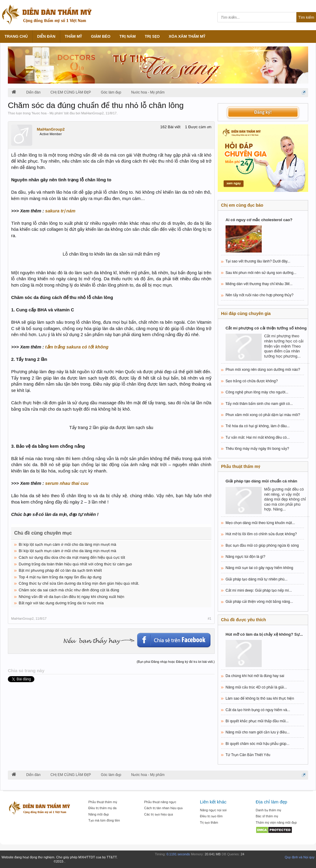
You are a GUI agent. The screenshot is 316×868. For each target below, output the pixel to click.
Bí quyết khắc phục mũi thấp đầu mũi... (257, 721)
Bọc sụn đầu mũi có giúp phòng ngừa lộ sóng (262, 545)
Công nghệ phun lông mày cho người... (257, 392)
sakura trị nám (60, 211)
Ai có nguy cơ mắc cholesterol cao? (259, 220)
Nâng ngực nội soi (213, 810)
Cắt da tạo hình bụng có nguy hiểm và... (258, 710)
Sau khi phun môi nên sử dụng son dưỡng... (261, 273)
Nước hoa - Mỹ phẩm (47, 113)
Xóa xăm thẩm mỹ (187, 36)
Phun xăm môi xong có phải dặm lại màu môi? (263, 415)
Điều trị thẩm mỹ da (102, 808)
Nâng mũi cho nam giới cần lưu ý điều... (258, 732)
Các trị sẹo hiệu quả (159, 814)
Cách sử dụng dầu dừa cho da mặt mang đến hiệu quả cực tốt (72, 557)
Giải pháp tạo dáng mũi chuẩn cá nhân (261, 481)
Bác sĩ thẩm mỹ (267, 816)
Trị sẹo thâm (209, 822)
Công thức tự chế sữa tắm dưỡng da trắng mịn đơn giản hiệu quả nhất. (79, 583)
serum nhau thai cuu (67, 483)
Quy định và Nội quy (300, 857)
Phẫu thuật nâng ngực (160, 802)
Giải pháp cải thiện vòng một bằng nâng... (259, 602)
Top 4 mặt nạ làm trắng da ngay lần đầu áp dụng (60, 577)
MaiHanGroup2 (92, 113)
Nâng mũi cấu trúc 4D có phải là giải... (256, 687)
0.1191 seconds (178, 854)
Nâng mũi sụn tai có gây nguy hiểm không (259, 568)
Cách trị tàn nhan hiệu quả (163, 808)
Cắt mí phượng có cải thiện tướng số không (266, 328)
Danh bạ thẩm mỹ (269, 810)
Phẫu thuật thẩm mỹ (103, 802)
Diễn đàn (46, 36)
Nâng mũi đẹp (99, 814)
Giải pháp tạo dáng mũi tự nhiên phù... (256, 579)
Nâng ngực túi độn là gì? (245, 557)
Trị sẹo (152, 36)
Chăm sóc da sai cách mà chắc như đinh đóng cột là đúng (69, 590)
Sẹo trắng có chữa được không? (252, 381)
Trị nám (128, 36)
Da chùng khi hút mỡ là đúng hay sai (255, 676)
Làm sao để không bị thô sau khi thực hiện (260, 698)
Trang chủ (16, 36)
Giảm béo (101, 36)
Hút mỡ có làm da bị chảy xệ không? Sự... (264, 634)
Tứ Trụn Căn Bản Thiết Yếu (248, 755)
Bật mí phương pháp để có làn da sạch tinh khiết (60, 570)
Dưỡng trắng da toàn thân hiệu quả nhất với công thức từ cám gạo (75, 564)
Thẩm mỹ (73, 36)
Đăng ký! (263, 112)
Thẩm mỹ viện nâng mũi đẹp (276, 822)
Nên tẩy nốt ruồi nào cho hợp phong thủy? (259, 295)
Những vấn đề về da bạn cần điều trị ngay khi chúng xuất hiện (71, 597)
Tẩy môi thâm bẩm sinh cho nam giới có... (259, 404)
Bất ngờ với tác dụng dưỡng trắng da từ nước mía (61, 603)
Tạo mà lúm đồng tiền (104, 820)
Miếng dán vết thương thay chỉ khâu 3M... (259, 284)
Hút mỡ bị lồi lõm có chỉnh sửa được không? (261, 534)
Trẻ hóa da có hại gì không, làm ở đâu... (258, 426)
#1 (210, 618)
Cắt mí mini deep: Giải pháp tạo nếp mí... (259, 590)
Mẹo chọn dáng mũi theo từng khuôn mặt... (260, 523)
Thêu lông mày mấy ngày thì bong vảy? (257, 449)
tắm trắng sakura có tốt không (77, 347)
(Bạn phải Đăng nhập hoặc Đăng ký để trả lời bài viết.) (176, 662)
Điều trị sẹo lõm (211, 816)
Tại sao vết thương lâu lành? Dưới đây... (258, 261)
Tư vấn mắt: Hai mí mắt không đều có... (258, 437)
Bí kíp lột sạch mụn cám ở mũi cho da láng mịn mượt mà (67, 544)
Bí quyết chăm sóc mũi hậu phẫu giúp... (258, 744)
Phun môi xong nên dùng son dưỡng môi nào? (263, 370)
